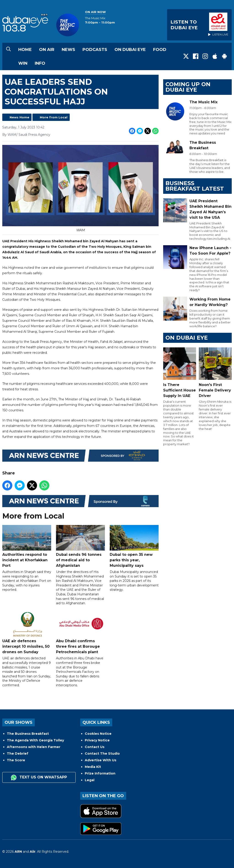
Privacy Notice (97, 740)
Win (23, 63)
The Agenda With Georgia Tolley (35, 740)
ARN (18, 852)
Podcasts (95, 50)
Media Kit (93, 767)
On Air (47, 50)
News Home (19, 117)
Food (160, 50)
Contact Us (95, 747)
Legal (90, 780)
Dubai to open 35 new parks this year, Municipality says (134, 546)
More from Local (54, 117)
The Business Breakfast (28, 734)
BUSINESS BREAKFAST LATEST (195, 186)
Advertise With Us (101, 760)
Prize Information (100, 773)
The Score (16, 760)
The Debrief (18, 754)
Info (40, 63)
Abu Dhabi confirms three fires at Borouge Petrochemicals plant (80, 633)
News (68, 50)
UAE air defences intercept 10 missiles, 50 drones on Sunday (27, 633)
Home (25, 50)
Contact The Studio (102, 754)
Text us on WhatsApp (39, 777)
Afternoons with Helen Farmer (34, 747)
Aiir (33, 852)
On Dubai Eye (130, 50)
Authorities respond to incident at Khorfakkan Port (27, 546)
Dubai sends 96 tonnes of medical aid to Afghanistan (80, 546)
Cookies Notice (98, 734)
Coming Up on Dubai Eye (188, 87)
